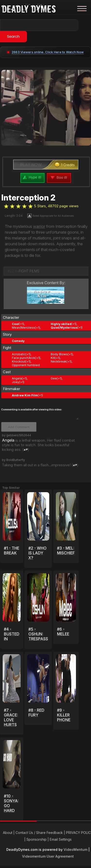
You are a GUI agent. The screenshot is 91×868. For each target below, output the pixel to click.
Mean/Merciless (23, 328)
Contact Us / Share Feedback (39, 833)
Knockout (19, 361)
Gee (54, 378)
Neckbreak (59, 361)
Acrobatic (19, 354)
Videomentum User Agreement (48, 856)
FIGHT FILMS (29, 271)
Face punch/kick (24, 358)
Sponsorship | (38, 839)
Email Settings (61, 839)
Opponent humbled (26, 365)
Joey (16, 382)
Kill (53, 358)
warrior (39, 226)
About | (9, 833)
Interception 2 (28, 198)
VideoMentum (75, 849)
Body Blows (59, 354)
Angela (17, 378)
